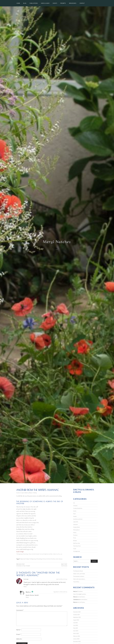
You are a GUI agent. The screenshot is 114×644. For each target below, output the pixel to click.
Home (18, 3)
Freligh (21, 559)
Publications (34, 3)
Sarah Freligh (26, 559)
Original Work (77, 527)
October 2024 (76, 615)
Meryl (30, 493)
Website (19, 639)
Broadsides (73, 3)
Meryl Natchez (57, 241)
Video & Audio (45, 3)
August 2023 (76, 620)
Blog (25, 3)
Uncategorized (77, 551)
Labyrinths (76, 522)
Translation (80, 591)
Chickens (75, 506)
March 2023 (76, 633)
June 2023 (76, 625)
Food (74, 514)
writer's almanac (59, 559)
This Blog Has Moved (78, 571)
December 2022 (77, 641)
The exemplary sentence (79, 576)
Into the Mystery (81, 597)
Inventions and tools (78, 519)
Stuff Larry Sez (77, 543)
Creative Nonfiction (78, 508)
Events (55, 3)
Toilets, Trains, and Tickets (79, 574)
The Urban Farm (77, 546)
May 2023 (76, 628)
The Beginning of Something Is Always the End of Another (42, 559)
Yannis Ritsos (76, 582)
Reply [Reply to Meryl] (27, 597)
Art (74, 503)
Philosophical (76, 530)
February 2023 (77, 636)
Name (19, 630)
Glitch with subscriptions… (79, 579)
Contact (82, 3)
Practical (75, 535)
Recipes (75, 541)
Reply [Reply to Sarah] (25, 587)
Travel (75, 549)
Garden (75, 516)
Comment (20, 610)
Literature (76, 524)
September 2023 (77, 617)
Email (19, 634)
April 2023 (76, 631)
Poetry (35, 493)
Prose (75, 538)
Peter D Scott (76, 594)
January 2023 (76, 639)
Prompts (63, 3)
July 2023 (75, 623)
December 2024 (77, 612)
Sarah (25, 579)
